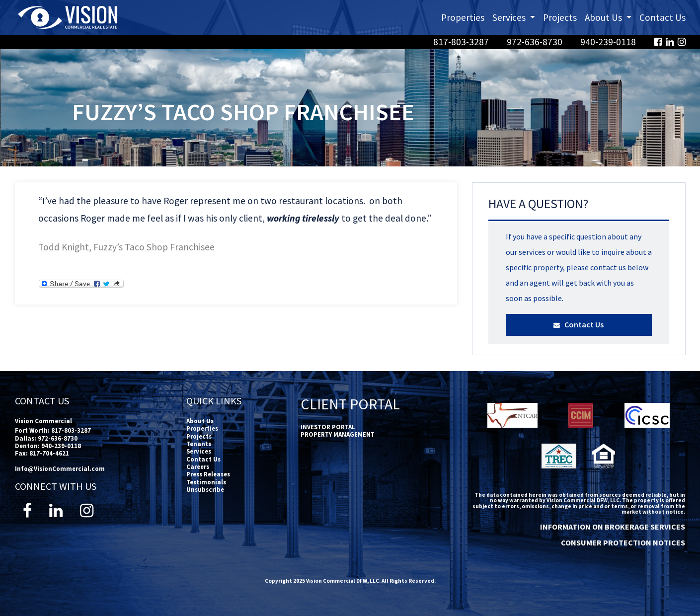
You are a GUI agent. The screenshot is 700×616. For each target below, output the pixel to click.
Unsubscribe (205, 489)
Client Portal (350, 404)
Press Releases (208, 474)
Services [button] (516, 17)
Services (199, 451)
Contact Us (662, 17)
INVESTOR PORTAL (328, 427)
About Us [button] (610, 17)
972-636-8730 (536, 42)
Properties (463, 17)
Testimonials (206, 482)
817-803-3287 (462, 42)
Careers (198, 466)
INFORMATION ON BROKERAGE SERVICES (613, 527)
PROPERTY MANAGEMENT (338, 434)
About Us (200, 421)
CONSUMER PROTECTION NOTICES (623, 542)
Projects (560, 17)
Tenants (199, 444)
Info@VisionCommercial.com (60, 468)
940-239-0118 (609, 42)
